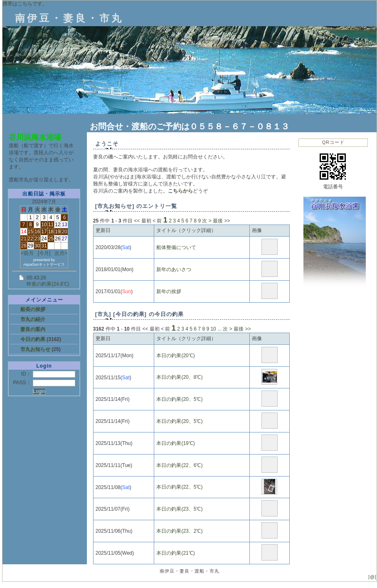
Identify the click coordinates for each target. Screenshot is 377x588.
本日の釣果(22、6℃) (179, 465)
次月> (61, 253)
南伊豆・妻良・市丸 (69, 18)
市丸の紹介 (33, 319)
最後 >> (221, 221)
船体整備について (176, 247)
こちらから (180, 191)
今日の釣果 (33, 339)
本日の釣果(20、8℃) (179, 377)
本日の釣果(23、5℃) (179, 509)
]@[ (372, 577)
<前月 (27, 253)
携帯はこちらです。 (25, 4)
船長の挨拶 (33, 309)
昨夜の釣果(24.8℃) (48, 284)
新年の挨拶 (169, 292)
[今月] (44, 253)
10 (213, 329)
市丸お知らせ (36, 349)
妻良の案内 (33, 329)
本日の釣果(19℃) (175, 443)
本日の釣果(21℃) (175, 553)
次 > (207, 221)
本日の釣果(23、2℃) (179, 531)
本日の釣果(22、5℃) (179, 487)
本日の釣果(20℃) (175, 356)
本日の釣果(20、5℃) (179, 399)
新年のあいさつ (174, 269)
